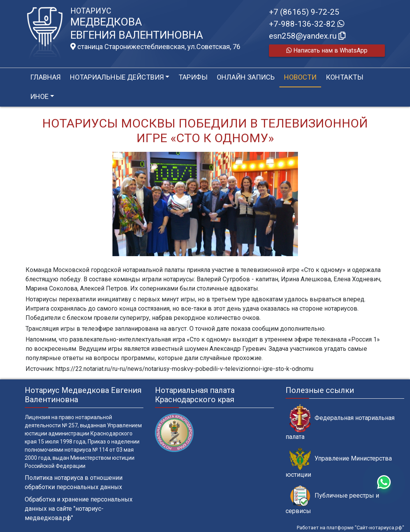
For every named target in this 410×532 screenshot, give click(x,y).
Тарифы (193, 77)
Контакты (345, 77)
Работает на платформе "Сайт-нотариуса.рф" (350, 528)
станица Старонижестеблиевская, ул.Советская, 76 (155, 47)
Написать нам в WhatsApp (327, 50)
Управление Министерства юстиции (339, 463)
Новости (300, 77)
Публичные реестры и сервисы (332, 500)
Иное (39, 96)
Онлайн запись (246, 77)
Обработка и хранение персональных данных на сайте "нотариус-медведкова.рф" (79, 509)
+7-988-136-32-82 (307, 24)
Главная (45, 77)
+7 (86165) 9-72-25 (304, 12)
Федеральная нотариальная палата (340, 422)
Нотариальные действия (117, 77)
